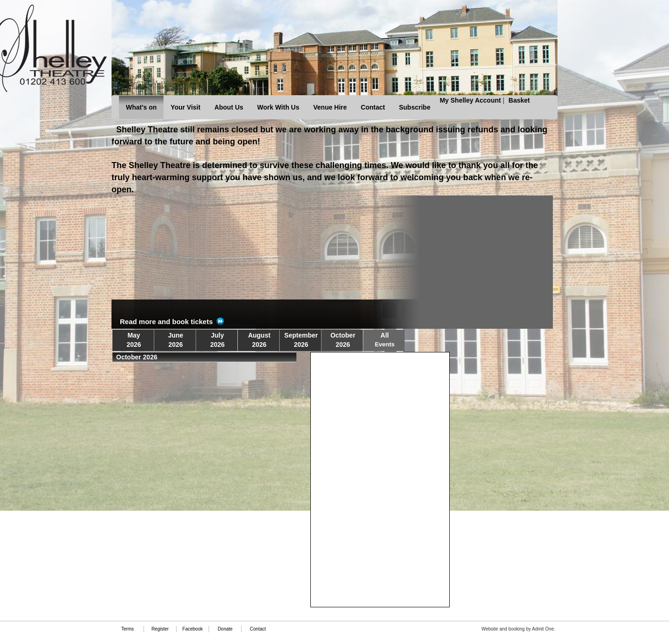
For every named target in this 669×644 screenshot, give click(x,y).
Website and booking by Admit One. (518, 629)
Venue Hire (330, 107)
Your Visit (185, 107)
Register (160, 629)
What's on (141, 107)
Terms (128, 629)
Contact (373, 107)
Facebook (193, 629)
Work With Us (279, 107)
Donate (225, 629)
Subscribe (415, 107)
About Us (229, 107)
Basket (519, 100)
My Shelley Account (470, 100)
